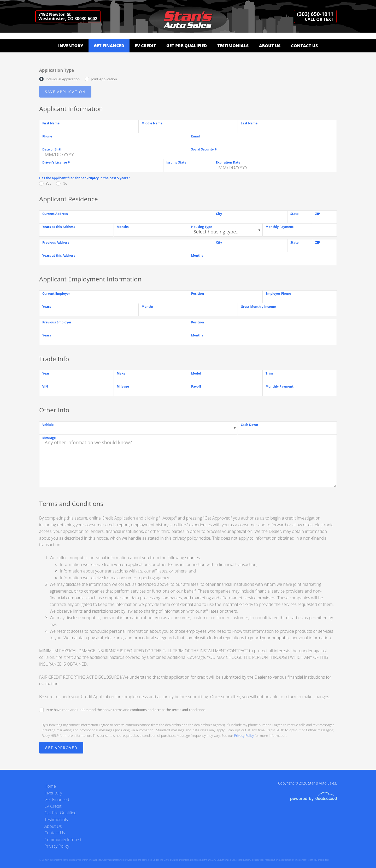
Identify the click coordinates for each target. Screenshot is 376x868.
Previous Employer (57, 322)
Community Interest (63, 840)
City (219, 214)
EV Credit (145, 46)
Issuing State (176, 162)
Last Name (249, 123)
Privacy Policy (244, 736)
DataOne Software (123, 860)
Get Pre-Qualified (187, 46)
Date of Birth (52, 149)
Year (46, 373)
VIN (45, 386)
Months (123, 227)
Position (198, 294)
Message (49, 438)
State (294, 214)
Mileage (123, 386)
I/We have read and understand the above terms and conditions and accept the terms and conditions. (126, 710)
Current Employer (56, 294)
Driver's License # (56, 162)
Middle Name (152, 123)
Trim (269, 373)
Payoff (196, 386)
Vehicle (48, 425)
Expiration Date (228, 162)
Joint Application (104, 79)
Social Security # (204, 149)
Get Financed (109, 46)
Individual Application (63, 79)
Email (195, 136)
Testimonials (233, 46)
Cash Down (249, 425)
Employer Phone (278, 294)
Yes (48, 183)
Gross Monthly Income (258, 307)
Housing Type (202, 227)
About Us (270, 46)
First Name (51, 123)
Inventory (71, 46)
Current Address (55, 214)
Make (121, 373)
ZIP (318, 214)
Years (47, 307)
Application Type (57, 70)
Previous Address (56, 242)
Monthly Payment (280, 227)
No (65, 183)
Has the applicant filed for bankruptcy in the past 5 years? (84, 178)
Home (50, 786)
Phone (47, 136)
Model (196, 373)
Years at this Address (59, 227)
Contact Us (304, 46)
